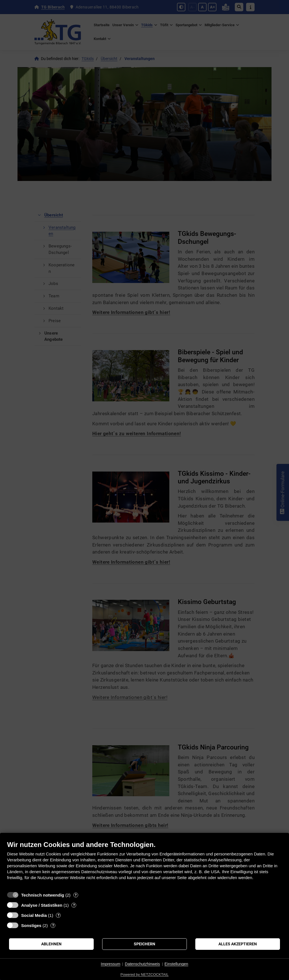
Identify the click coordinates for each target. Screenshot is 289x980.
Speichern (144, 944)
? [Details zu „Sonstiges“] (53, 925)
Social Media (34, 915)
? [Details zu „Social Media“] (58, 915)
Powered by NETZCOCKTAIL (144, 975)
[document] (144, 865)
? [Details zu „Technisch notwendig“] (76, 895)
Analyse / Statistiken (42, 905)
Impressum (110, 964)
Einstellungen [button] (176, 964)
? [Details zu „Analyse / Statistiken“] (74, 905)
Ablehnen (51, 944)
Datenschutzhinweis (142, 964)
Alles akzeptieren (238, 944)
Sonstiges (31, 925)
